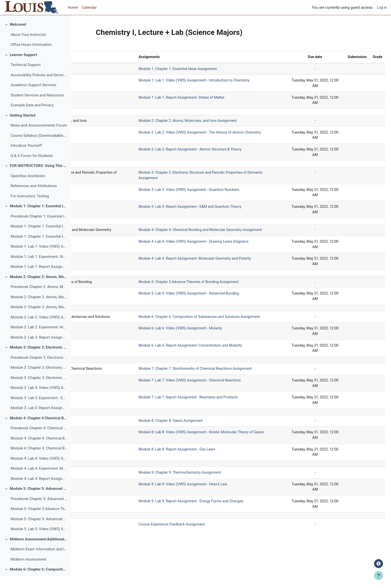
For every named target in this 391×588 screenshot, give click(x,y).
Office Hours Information (31, 57)
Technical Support (26, 77)
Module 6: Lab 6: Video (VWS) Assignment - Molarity (223, 351)
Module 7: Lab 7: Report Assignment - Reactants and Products (232, 427)
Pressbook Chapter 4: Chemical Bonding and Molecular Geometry (39, 440)
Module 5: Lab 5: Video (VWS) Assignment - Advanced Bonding (39, 541)
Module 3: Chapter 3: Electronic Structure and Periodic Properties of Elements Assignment (39, 379)
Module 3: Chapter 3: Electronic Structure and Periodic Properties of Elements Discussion (39, 390)
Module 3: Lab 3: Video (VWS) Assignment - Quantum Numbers (39, 400)
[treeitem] (35, 47)
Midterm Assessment (28, 571)
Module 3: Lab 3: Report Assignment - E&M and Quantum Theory (39, 420)
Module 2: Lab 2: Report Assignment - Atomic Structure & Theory (39, 349)
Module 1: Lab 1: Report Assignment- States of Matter (39, 279)
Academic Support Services (33, 97)
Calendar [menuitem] (89, 7)
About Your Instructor (28, 47)
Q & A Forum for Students (32, 168)
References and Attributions (34, 198)
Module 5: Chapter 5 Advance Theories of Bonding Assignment (39, 521)
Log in (382, 7)
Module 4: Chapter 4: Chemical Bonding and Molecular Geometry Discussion (39, 460)
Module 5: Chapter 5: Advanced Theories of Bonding (39, 501)
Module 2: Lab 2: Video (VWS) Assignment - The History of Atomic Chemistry (39, 329)
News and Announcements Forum (39, 137)
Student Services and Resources (37, 107)
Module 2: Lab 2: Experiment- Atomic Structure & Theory (39, 339)
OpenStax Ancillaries (28, 188)
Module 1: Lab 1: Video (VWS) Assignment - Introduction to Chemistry (39, 258)
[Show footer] (379, 576)
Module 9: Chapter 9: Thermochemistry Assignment (223, 503)
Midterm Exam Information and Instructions (39, 561)
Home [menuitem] (73, 7)
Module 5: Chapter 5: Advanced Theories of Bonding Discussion (39, 531)
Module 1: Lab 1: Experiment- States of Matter (39, 269)
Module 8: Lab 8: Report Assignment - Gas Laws (220, 480)
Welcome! (18, 36)
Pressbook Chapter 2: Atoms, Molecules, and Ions (39, 299)
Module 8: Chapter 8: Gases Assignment (213, 450)
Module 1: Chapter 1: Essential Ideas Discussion (39, 248)
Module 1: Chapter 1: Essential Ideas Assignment (39, 238)
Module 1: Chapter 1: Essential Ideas (39, 218)
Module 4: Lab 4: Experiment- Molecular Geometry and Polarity (39, 480)
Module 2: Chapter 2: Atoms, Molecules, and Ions (39, 289)
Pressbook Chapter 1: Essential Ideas (39, 228)
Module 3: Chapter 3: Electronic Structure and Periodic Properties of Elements (39, 359)
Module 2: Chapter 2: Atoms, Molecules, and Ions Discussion (39, 319)
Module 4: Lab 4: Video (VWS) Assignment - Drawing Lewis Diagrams (39, 470)
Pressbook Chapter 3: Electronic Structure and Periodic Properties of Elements (39, 369)
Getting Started (23, 127)
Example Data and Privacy (32, 117)
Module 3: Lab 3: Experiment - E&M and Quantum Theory (39, 410)
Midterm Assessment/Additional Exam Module (39, 551)
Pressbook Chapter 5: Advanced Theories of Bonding (39, 511)
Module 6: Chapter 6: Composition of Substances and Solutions (39, 581)
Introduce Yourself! (26, 157)
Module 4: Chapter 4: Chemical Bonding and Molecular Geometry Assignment (39, 450)
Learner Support (23, 67)
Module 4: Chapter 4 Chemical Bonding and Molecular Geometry (39, 430)
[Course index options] (65, 22)
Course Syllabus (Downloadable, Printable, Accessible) (39, 147)
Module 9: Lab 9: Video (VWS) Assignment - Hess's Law (226, 515)
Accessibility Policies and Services (39, 87)
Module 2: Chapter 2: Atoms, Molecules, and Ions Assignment (39, 309)
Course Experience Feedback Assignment (214, 556)
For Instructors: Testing (30, 208)
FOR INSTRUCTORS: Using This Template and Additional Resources (39, 178)
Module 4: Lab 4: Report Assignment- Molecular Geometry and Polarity (39, 491)
